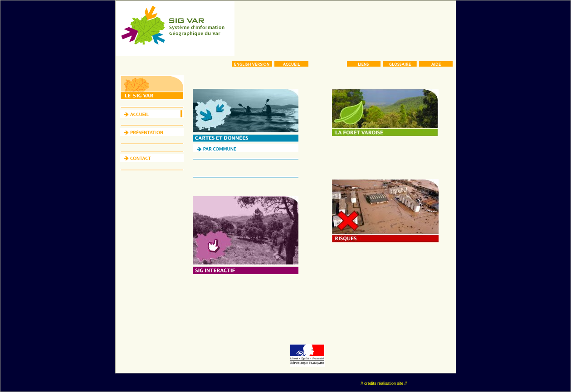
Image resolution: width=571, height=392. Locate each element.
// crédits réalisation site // (384, 383)
